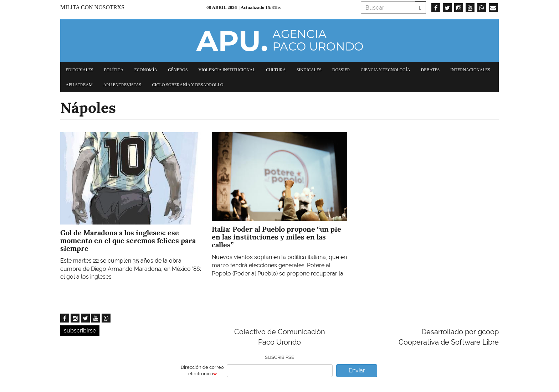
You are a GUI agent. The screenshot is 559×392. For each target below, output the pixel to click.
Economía (146, 70)
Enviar (357, 370)
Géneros (178, 70)
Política (114, 70)
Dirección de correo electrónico (202, 371)
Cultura (276, 70)
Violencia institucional (227, 70)
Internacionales (470, 70)
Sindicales (309, 70)
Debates (430, 70)
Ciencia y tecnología (386, 70)
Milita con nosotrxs (92, 7)
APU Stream (79, 85)
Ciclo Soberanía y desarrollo (188, 85)
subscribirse (80, 331)
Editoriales (80, 70)
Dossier (341, 70)
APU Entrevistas (122, 85)
